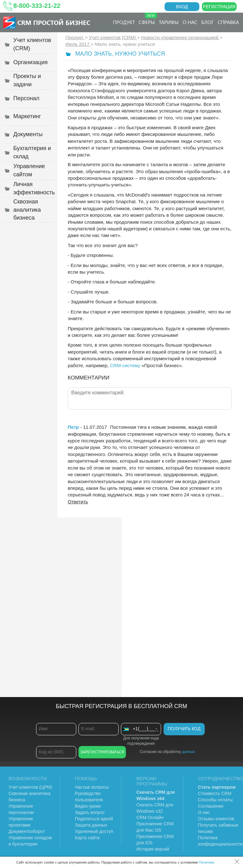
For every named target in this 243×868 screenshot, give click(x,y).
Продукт (124, 22)
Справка (228, 22)
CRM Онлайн (150, 817)
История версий (153, 849)
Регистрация (219, 7)
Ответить (78, 502)
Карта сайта (87, 838)
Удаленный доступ (94, 831)
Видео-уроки (88, 806)
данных (189, 752)
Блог (208, 22)
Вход (182, 7)
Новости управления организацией (180, 37)
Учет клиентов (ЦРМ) (30, 787)
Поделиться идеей (94, 819)
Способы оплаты (215, 800)
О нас (190, 22)
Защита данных (91, 825)
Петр (73, 427)
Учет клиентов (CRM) (113, 37)
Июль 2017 (78, 44)
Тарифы (169, 22)
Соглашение (211, 806)
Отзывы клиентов (216, 819)
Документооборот (27, 831)
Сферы (148, 19)
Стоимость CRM (215, 793)
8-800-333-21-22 (37, 6)
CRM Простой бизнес (54, 22)
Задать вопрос (90, 812)
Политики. (207, 862)
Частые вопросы (92, 787)
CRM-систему (125, 365)
